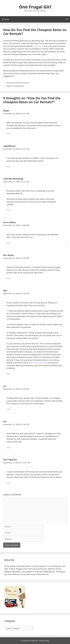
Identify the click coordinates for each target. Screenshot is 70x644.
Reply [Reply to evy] (8, 447)
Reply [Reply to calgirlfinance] (8, 166)
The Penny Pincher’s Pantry (18, 83)
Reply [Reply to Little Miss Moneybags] (8, 210)
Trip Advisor (38, 46)
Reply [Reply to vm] (8, 409)
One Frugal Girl (35, 7)
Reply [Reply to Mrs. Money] (8, 278)
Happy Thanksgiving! (15, 86)
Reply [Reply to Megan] (8, 134)
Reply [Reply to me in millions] (8, 243)
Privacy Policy (44, 641)
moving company (40, 363)
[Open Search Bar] (67, 19)
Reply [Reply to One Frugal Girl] (8, 483)
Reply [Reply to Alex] (8, 374)
